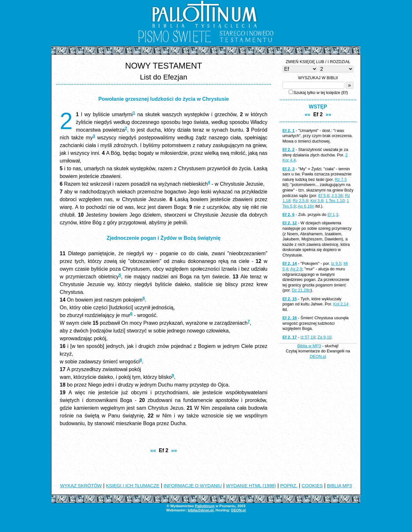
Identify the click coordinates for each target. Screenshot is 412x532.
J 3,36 (337, 196)
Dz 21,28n (301, 290)
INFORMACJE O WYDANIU (193, 486)
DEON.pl (318, 356)
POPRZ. (289, 486)
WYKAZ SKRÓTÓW (81, 486)
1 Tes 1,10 (335, 201)
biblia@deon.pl (201, 510)
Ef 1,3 (333, 215)
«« (153, 450)
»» (174, 450)
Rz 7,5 (341, 179)
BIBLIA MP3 (340, 486)
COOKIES (312, 486)
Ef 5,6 (324, 196)
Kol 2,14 (341, 304)
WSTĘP (318, 107)
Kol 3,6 (317, 201)
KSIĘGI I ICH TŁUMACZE (133, 486)
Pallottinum (205, 506)
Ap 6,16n (306, 206)
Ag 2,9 (296, 269)
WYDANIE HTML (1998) (251, 486)
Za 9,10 (324, 337)
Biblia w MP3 (309, 346)
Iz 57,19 (308, 337)
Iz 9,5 (336, 263)
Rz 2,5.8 (300, 201)
